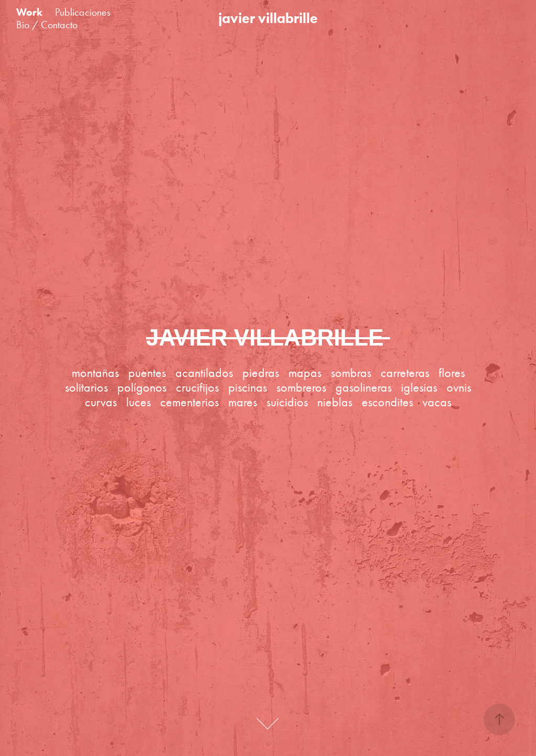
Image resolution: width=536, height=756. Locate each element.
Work (29, 12)
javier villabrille (268, 18)
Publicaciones (83, 12)
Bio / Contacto (47, 25)
